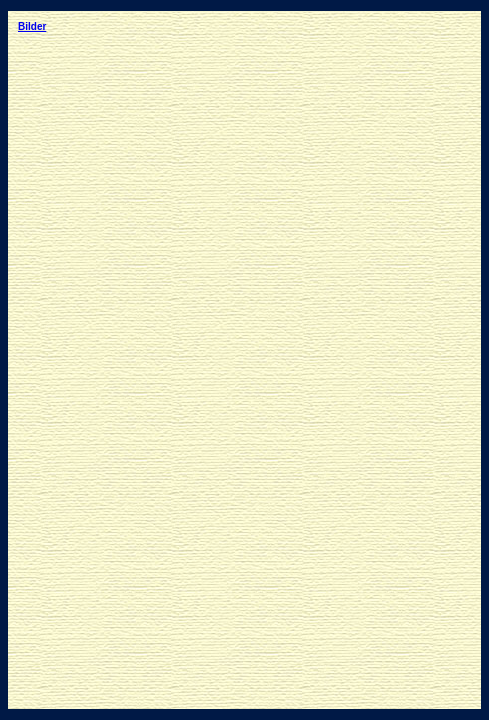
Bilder (32, 26)
